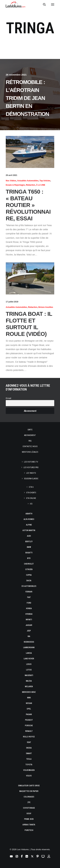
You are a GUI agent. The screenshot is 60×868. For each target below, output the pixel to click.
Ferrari (29, 592)
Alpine (29, 525)
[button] (53, 4)
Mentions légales (30, 452)
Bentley (29, 542)
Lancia (29, 653)
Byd (29, 558)
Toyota (29, 765)
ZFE (29, 802)
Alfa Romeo (29, 519)
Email (8, 398)
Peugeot (29, 720)
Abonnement (30, 435)
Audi (29, 536)
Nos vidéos (11, 181)
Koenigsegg (29, 642)
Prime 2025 (29, 819)
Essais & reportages (15, 185)
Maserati (29, 675)
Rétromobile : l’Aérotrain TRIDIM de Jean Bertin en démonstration (27, 98)
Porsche (29, 726)
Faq (30, 441)
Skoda (29, 748)
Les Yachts (31, 473)
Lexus (29, 664)
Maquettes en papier (29, 791)
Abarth (29, 514)
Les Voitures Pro (31, 467)
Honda (29, 608)
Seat (29, 742)
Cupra (29, 575)
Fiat (29, 597)
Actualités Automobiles (28, 181)
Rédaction (31, 185)
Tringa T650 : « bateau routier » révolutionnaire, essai (28, 205)
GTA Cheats (31, 493)
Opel (29, 709)
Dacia (29, 581)
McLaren (29, 687)
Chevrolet (29, 564)
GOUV (29, 814)
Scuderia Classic (31, 479)
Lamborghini (29, 647)
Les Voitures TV (31, 462)
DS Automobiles (29, 586)
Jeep (29, 631)
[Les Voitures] (16, 4)
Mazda (29, 681)
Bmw (29, 547)
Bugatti (29, 553)
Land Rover (29, 659)
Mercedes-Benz (29, 692)
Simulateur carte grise (29, 786)
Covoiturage (29, 808)
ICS (31, 504)
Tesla (29, 759)
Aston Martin (29, 530)
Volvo (29, 776)
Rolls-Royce (29, 737)
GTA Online (31, 498)
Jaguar (29, 625)
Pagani (29, 714)
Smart (29, 753)
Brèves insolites (46, 307)
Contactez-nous (30, 446)
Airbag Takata (29, 825)
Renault (29, 731)
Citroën (29, 569)
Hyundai (29, 614)
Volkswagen (29, 770)
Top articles (45, 181)
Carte (30, 430)
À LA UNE (41, 185)
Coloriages (29, 797)
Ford (29, 603)
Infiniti (29, 620)
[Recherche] (43, 4)
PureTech (29, 830)
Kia (29, 636)
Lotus (29, 670)
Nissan (29, 703)
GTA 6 (31, 487)
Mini (29, 698)
